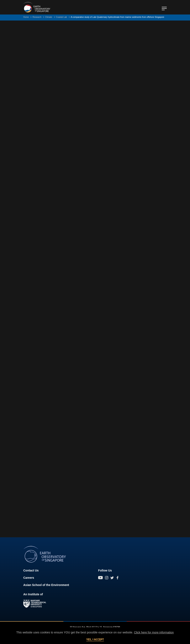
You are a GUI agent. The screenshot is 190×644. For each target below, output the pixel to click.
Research (37, 17)
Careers (29, 578)
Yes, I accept (95, 640)
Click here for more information (154, 632)
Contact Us (31, 570)
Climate (49, 17)
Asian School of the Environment (46, 585)
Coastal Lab (61, 17)
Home (26, 17)
